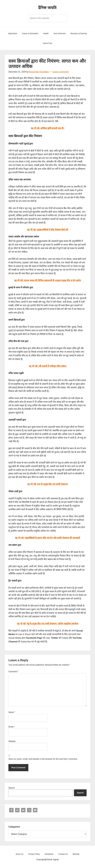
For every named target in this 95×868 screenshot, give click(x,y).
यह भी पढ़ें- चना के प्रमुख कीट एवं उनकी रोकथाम (47, 484)
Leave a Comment (61, 72)
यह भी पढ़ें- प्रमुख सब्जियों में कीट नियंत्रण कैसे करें (47, 230)
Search (12, 788)
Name (12, 712)
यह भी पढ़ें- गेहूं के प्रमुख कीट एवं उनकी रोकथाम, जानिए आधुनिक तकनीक (47, 624)
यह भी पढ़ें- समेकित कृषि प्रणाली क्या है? (48, 128)
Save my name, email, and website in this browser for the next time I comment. (43, 759)
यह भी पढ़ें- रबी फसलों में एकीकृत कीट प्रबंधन (47, 366)
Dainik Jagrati (47, 7)
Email (12, 727)
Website (12, 741)
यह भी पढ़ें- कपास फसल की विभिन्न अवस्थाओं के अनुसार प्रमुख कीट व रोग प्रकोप (47, 280)
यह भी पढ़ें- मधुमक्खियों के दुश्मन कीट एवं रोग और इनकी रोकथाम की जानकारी (47, 538)
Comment (13, 672)
